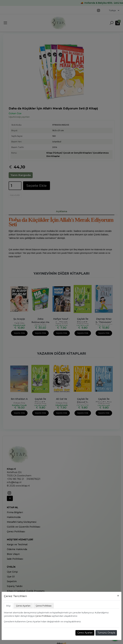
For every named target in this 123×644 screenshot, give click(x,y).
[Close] (118, 596)
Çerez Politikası (43, 616)
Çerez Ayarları (85, 633)
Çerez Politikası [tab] (44, 606)
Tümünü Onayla (106, 633)
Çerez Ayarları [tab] (23, 606)
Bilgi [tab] (8, 606)
